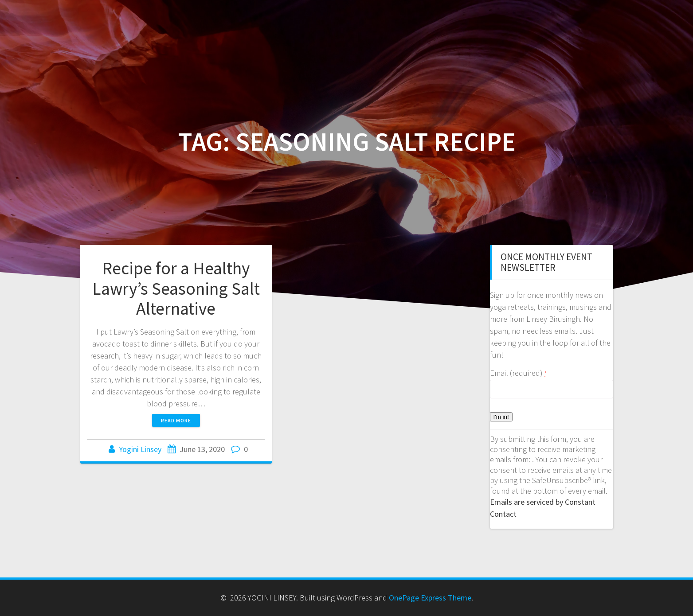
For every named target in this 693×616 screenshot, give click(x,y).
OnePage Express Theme (430, 598)
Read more (176, 420)
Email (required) (518, 373)
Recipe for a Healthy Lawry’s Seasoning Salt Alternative (176, 288)
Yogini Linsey (140, 449)
